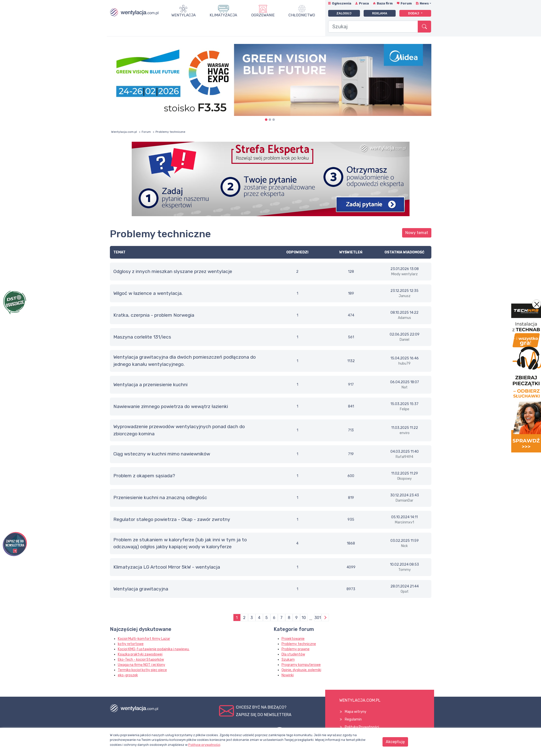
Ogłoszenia (342, 3)
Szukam (288, 660)
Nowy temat (417, 233)
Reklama (380, 13)
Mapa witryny (356, 712)
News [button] (424, 3)
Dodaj (414, 13)
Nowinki (288, 675)
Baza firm (385, 3)
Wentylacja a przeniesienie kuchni (150, 385)
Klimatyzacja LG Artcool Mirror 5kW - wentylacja (167, 567)
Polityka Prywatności (362, 727)
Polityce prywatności (204, 745)
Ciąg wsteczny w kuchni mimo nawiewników (162, 454)
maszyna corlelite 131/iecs (142, 337)
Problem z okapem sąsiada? (144, 476)
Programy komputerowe (301, 665)
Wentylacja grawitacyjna (141, 589)
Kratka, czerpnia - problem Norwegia (154, 315)
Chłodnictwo (302, 15)
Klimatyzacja (223, 15)
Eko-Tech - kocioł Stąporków (141, 660)
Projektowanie (293, 639)
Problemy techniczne (299, 644)
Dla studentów (293, 654)
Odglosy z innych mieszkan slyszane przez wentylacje (173, 271)
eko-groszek (128, 675)
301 (318, 618)
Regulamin (353, 719)
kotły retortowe (131, 644)
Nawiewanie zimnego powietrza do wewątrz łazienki (171, 406)
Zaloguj (344, 13)
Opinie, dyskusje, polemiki (301, 670)
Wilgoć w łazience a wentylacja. (148, 293)
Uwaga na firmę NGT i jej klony (142, 665)
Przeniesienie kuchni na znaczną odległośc (160, 498)
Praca (364, 3)
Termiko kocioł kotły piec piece (142, 670)
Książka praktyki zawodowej (140, 654)
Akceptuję (395, 742)
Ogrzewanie (263, 15)
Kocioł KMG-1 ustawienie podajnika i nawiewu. (154, 649)
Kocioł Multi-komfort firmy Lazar (144, 639)
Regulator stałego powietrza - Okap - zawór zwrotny (172, 519)
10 (304, 618)
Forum (406, 3)
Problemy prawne (296, 649)
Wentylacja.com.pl (124, 132)
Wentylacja (184, 15)
